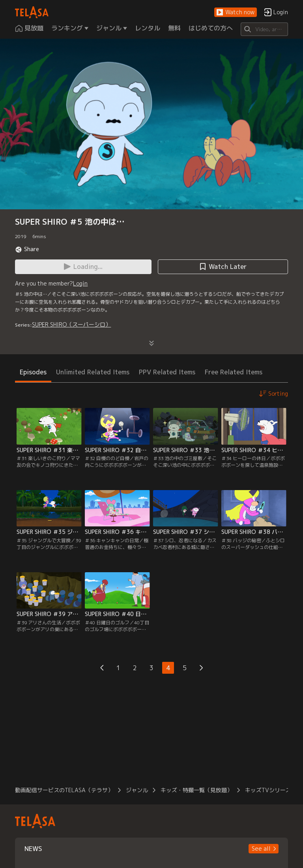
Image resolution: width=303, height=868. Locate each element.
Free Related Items (234, 372)
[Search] (264, 29)
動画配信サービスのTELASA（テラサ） (64, 790)
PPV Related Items (167, 372)
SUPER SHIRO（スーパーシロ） (71, 324)
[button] (236, 12)
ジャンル (137, 790)
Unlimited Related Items (93, 372)
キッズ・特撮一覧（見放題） (196, 790)
